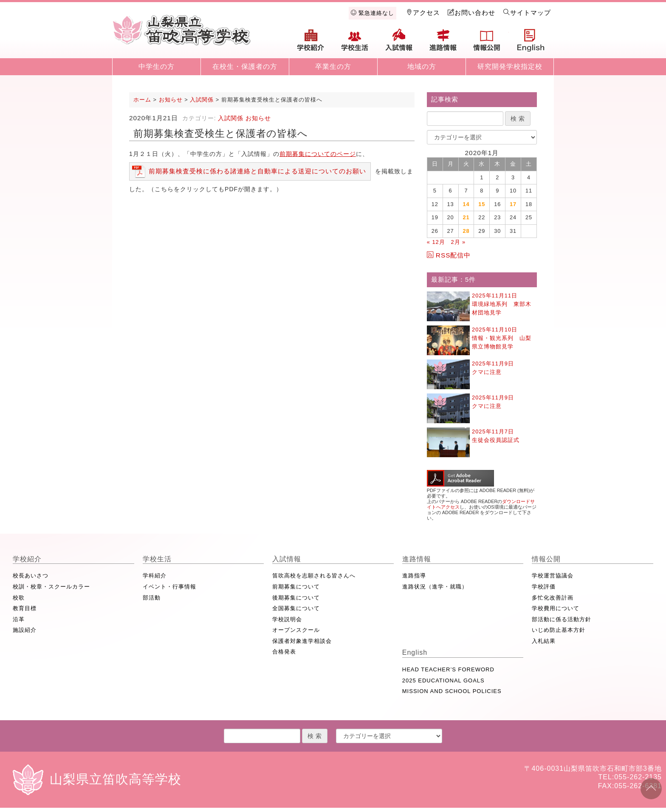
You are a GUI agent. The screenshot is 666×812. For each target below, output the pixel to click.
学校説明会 (287, 619)
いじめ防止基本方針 (559, 630)
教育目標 (25, 608)
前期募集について (296, 587)
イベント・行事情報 (169, 587)
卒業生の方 (333, 66)
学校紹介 (311, 43)
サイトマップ (527, 13)
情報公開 (487, 43)
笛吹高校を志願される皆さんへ (314, 576)
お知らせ (258, 118)
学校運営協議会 (553, 576)
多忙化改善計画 (553, 598)
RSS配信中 (449, 255)
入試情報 (399, 43)
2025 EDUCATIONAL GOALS (443, 680)
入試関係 (231, 118)
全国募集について (296, 608)
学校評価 (544, 587)
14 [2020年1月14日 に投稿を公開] (466, 204)
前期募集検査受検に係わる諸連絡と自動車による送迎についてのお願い (257, 171)
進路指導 (414, 576)
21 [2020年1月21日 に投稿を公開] (466, 217)
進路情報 (443, 43)
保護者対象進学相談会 (302, 641)
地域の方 (422, 66)
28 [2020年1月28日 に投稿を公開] (466, 231)
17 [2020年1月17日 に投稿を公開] (513, 204)
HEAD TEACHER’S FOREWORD (448, 669)
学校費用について (556, 608)
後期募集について (296, 598)
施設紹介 (25, 630)
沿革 (19, 619)
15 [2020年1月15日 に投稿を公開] (482, 204)
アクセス (423, 13)
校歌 (19, 598)
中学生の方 (157, 66)
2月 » (458, 242)
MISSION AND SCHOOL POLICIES (452, 691)
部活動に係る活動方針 (562, 619)
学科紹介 (155, 576)
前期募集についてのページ (318, 154)
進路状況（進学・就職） (435, 587)
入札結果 (544, 641)
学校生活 (355, 43)
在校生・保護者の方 (245, 66)
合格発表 (284, 652)
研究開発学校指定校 (510, 66)
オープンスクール (296, 630)
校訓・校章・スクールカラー (51, 587)
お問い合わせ (471, 13)
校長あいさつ (31, 576)
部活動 (152, 598)
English (531, 43)
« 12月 (436, 242)
